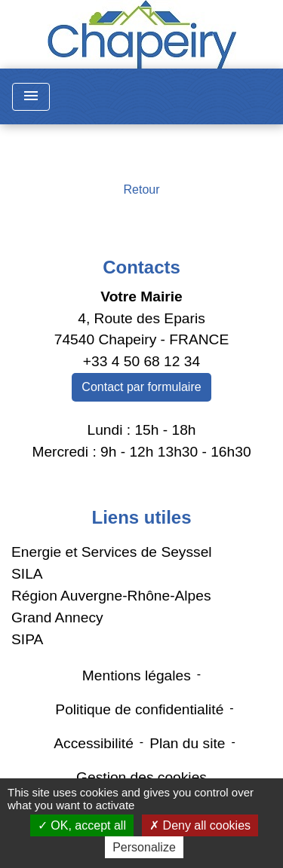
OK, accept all (82, 825)
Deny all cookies (200, 825)
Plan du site (187, 743)
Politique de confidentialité (139, 709)
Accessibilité (94, 743)
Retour (141, 189)
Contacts (141, 267)
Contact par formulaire (141, 387)
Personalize (144, 847)
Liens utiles (141, 517)
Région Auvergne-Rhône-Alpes (111, 596)
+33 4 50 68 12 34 (141, 361)
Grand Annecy (57, 617)
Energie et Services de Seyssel (112, 552)
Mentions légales (137, 675)
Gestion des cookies (141, 777)
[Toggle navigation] (31, 97)
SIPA (27, 639)
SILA (27, 574)
